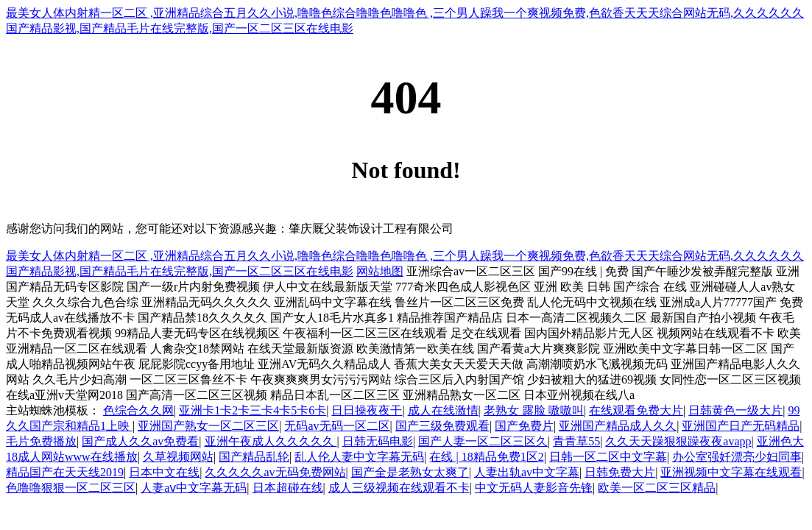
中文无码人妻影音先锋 (534, 488)
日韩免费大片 (620, 472)
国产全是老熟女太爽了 (410, 472)
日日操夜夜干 (367, 410)
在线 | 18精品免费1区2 (486, 457)
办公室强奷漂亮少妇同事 (737, 457)
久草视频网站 (178, 457)
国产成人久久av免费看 (140, 441)
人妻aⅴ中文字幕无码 (194, 488)
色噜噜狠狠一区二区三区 (71, 488)
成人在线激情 (443, 410)
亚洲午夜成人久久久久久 (271, 441)
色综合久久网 (138, 410)
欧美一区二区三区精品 (657, 488)
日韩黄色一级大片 (735, 410)
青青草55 (576, 441)
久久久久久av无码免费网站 (275, 472)
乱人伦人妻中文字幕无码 (359, 457)
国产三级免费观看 (442, 426)
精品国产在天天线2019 (65, 472)
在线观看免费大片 (636, 410)
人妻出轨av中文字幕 (527, 472)
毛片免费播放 (41, 441)
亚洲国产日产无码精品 (741, 426)
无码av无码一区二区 (337, 426)
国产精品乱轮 (254, 457)
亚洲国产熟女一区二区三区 (208, 426)
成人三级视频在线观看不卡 (399, 488)
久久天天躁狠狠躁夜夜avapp (678, 441)
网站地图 (380, 271)
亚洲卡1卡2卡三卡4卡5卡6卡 (253, 410)
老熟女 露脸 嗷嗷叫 (534, 410)
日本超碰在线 (288, 488)
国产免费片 (524, 426)
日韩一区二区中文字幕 (608, 457)
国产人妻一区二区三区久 (483, 441)
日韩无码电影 (378, 441)
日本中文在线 (164, 472)
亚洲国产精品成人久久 (618, 426)
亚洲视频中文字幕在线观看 (731, 472)
